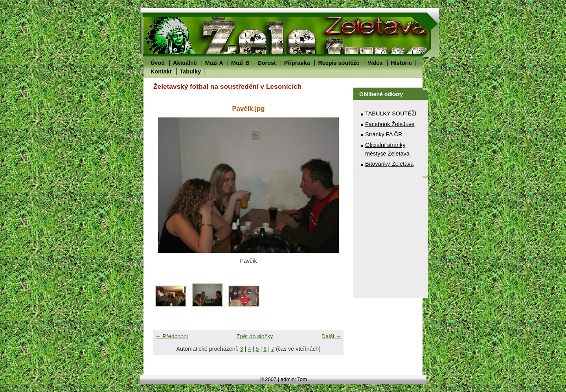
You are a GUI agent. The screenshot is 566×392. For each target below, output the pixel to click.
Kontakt (161, 71)
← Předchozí (172, 336)
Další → (332, 336)
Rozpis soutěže (339, 63)
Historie (401, 63)
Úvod (158, 63)
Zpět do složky (255, 336)
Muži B (240, 63)
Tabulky (190, 71)
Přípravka (297, 63)
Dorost (266, 63)
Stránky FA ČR (384, 134)
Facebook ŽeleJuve (390, 124)
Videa (375, 63)
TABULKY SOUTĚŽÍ (391, 114)
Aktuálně (185, 63)
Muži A (214, 63)
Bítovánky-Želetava (389, 164)
